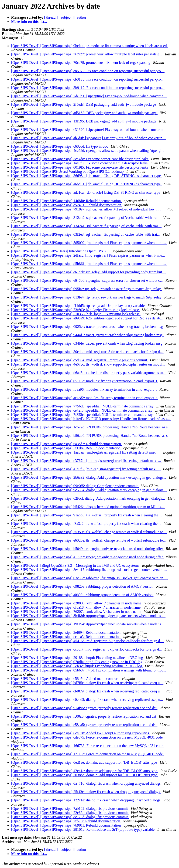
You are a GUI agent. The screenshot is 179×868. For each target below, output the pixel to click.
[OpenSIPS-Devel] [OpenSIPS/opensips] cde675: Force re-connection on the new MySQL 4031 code (87, 737)
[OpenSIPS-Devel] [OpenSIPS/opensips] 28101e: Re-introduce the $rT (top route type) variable (83, 829)
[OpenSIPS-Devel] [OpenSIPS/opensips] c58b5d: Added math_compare (66, 679)
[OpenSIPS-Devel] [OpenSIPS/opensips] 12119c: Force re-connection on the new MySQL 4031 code (87, 754)
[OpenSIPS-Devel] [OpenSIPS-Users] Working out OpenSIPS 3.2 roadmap (68, 171)
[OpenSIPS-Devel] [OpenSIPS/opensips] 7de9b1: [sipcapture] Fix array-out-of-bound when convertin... (89, 96)
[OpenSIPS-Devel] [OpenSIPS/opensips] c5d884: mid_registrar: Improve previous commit (80, 360)
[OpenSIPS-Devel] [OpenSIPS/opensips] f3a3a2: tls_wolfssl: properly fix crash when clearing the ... (87, 524)
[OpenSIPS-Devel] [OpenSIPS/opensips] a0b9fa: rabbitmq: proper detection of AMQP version (82, 595)
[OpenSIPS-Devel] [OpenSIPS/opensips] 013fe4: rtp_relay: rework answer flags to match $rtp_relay (87, 297)
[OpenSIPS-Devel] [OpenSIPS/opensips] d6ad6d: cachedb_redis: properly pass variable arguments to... (89, 373)
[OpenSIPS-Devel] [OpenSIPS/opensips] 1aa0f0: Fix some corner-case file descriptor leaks (80, 163)
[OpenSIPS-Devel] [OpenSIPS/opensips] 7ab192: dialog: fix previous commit (70, 809)
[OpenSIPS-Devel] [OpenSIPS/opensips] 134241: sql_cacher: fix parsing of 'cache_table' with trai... (86, 226)
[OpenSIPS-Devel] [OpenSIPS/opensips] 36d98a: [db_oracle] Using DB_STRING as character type (86, 176)
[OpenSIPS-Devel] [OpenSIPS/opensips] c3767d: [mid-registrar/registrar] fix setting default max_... (87, 461)
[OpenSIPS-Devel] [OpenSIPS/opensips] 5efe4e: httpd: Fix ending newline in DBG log (77, 666)
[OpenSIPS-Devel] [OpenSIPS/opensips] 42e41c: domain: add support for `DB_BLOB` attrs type (85, 771)
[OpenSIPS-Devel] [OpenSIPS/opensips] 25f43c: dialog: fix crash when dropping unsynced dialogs (86, 792)
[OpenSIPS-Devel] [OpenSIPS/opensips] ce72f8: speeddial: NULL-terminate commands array (82, 410)
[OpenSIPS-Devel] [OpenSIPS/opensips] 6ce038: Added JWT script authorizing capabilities (81, 733)
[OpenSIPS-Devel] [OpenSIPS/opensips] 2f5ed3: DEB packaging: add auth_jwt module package (84, 104)
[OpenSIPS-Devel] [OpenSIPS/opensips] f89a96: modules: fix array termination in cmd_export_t (84, 389)
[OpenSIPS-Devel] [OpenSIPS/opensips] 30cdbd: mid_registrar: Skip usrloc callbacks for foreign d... (87, 352)
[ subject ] (66, 17)
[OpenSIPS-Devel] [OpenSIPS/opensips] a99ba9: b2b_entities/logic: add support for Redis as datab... (88, 318)
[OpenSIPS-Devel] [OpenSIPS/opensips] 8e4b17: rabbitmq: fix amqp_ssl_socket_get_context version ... (90, 570)
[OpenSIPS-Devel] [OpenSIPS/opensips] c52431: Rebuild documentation (67, 205)
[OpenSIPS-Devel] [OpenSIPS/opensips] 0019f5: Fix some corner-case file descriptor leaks (80, 167)
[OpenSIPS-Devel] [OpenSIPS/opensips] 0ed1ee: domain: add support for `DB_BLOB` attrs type (84, 762)
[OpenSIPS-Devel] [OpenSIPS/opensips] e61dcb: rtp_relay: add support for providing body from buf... (89, 272)
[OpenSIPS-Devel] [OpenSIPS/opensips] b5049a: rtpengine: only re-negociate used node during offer (88, 549)
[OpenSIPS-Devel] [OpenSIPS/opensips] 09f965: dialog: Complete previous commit (75, 486)
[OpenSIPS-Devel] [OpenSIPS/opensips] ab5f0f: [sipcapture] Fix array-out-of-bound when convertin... (89, 138)
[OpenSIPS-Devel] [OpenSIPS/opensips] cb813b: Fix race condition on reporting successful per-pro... (88, 79)
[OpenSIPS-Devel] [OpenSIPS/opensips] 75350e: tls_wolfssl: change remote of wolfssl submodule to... (89, 532)
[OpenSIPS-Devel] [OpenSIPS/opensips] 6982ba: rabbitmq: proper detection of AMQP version (83, 586)
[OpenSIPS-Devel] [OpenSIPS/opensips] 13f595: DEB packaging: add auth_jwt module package (84, 121)
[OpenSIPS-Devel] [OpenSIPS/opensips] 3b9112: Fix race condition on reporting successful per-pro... (88, 88)
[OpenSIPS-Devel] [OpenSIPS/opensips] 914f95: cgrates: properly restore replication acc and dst (84, 708)
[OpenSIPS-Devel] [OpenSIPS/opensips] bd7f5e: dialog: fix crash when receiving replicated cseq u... (87, 683)
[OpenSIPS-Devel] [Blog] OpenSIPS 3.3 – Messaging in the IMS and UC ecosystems (76, 565)
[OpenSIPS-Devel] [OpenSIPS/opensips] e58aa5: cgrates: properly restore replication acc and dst (84, 725)
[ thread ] (51, 17)
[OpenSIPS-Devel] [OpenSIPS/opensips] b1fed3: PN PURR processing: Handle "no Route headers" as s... (91, 419)
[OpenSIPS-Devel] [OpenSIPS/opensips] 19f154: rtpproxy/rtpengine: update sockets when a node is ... (88, 624)
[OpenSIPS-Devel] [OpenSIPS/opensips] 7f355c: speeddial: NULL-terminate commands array (82, 415)
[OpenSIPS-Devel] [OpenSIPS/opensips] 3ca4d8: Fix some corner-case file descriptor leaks (80, 159)
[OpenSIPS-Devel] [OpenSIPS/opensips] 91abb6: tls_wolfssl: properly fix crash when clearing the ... (87, 515)
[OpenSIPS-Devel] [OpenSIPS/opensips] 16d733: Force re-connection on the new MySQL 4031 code (88, 746)
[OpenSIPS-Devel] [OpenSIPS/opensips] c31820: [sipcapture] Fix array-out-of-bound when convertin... (89, 130)
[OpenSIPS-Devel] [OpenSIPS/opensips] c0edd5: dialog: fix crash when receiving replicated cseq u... (88, 700)
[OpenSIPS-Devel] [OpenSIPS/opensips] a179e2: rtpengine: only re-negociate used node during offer (88, 557)
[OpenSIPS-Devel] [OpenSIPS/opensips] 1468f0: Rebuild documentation (66, 201)
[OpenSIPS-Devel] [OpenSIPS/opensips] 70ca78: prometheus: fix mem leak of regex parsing (81, 63)
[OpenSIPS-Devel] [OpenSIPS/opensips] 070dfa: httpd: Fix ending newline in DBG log (77, 662)
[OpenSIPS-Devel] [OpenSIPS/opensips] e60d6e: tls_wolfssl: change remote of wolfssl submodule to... (89, 540)
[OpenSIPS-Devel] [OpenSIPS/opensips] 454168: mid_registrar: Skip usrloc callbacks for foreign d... (88, 641)
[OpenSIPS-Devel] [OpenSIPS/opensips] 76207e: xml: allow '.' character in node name (77, 612)
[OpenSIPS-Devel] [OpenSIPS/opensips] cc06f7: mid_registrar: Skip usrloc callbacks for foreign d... (87, 649)
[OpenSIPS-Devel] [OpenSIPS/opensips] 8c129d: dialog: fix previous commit (70, 817)
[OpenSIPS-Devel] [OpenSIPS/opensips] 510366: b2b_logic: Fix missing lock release (76, 314)
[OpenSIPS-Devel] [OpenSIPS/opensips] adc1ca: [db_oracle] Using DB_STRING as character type (86, 192)
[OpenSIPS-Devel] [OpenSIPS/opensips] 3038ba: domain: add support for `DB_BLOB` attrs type (85, 775)
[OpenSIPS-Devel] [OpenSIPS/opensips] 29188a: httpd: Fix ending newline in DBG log (78, 658)
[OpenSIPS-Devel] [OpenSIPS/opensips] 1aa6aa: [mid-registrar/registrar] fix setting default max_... (86, 452)
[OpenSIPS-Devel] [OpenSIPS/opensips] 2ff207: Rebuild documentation (66, 821)
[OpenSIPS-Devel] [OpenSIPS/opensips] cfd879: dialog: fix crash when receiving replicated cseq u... (87, 691)
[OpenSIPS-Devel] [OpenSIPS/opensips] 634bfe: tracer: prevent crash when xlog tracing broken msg (87, 343)
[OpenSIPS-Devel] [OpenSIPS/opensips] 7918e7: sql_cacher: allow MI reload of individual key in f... (88, 209)
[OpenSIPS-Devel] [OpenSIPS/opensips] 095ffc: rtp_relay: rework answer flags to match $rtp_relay (86, 289)
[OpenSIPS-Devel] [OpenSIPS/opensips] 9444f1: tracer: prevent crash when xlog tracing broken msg (87, 335)
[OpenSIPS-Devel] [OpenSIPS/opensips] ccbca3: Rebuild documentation (66, 637)
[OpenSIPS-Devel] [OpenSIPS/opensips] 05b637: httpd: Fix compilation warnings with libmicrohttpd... (89, 670)
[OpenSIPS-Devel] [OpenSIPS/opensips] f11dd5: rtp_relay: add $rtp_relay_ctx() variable (78, 306)
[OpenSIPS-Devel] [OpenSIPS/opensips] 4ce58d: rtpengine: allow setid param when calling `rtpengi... (88, 151)
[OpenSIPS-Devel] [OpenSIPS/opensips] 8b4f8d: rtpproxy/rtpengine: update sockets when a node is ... (88, 616)
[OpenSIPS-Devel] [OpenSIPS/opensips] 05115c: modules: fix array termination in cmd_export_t (85, 381)
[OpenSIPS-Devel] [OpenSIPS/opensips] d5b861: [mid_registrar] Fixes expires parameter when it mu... (89, 264)
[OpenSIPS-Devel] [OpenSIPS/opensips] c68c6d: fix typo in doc (60, 146)
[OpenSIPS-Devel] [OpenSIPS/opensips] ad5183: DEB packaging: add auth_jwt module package (84, 113)
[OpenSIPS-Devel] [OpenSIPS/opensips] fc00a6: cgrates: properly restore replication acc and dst (84, 716)
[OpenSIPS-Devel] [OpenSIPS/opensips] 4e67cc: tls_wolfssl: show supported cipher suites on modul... (89, 364)
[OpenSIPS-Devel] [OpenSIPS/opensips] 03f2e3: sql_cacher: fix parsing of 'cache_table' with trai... (86, 234)
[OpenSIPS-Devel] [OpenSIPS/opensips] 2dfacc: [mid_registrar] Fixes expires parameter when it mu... (88, 255)
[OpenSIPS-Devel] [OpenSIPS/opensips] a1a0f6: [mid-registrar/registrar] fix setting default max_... (86, 469)
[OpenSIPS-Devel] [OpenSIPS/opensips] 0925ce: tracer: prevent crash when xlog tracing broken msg (88, 327)
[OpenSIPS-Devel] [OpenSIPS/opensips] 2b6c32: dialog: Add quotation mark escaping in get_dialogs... (89, 477)
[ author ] (82, 17)
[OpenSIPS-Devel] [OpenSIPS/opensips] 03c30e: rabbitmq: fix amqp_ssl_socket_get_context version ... (89, 578)
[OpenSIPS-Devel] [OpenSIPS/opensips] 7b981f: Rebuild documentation (66, 825)
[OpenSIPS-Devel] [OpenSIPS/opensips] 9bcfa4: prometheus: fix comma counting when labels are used (89, 46)
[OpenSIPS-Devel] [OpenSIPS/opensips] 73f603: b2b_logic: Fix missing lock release (76, 310)
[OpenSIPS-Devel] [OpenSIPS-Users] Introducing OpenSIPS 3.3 (60, 251)
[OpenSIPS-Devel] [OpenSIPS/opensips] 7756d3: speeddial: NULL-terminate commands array (83, 406)
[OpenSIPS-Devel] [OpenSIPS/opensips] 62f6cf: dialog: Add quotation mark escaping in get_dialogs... (88, 498)
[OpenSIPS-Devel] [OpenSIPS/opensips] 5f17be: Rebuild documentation (66, 448)
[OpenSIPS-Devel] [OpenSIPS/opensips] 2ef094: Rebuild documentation (66, 632)
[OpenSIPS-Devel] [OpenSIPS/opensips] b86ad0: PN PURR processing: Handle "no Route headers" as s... (91, 436)
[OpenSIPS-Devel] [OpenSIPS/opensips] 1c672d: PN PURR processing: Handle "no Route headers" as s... (91, 427)
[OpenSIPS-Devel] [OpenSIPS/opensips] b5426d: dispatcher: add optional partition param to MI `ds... (88, 507)
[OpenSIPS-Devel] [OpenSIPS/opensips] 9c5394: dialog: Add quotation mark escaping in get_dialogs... (89, 490)
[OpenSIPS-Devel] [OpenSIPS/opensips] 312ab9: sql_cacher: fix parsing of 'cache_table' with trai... (86, 218)
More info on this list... (29, 22)
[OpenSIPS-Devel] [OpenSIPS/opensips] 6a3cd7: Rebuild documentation (67, 444)
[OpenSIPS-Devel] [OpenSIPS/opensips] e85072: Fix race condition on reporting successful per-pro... (88, 71)
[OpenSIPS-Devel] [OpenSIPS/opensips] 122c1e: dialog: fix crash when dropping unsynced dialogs (86, 800)
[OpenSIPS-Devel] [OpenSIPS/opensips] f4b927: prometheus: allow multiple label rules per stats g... (87, 54)
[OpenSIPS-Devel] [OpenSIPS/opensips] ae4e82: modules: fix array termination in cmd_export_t (84, 398)
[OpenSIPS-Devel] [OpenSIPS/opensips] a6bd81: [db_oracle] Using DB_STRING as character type (86, 184)
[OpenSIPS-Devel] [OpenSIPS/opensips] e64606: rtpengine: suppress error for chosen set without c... (87, 280)
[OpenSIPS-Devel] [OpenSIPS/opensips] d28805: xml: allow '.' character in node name (77, 603)
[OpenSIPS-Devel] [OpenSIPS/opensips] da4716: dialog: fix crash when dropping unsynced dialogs (86, 783)
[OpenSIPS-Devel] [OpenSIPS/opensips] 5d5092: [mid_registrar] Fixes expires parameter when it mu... (89, 243)
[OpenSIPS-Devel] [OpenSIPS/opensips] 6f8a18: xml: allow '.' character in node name (76, 607)
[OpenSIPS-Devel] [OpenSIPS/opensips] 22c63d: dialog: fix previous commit (70, 813)
